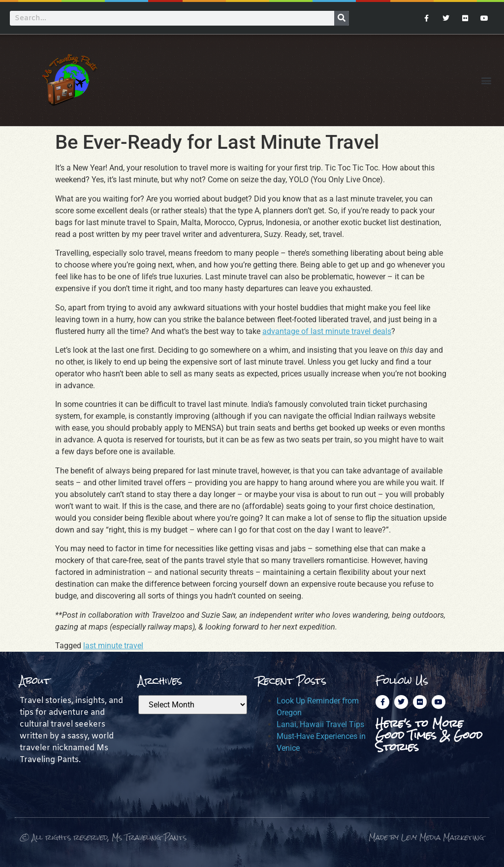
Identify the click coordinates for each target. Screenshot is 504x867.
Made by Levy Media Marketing (426, 837)
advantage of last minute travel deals (327, 331)
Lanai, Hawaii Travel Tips (320, 724)
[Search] (342, 18)
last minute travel (113, 646)
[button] (486, 80)
